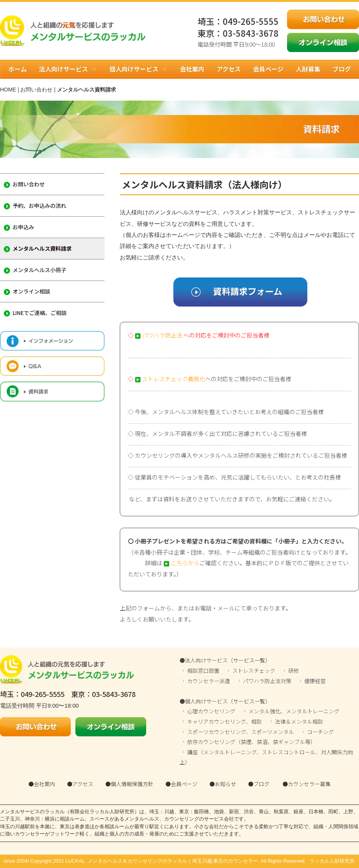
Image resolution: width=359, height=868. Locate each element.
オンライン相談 (27, 291)
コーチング (320, 732)
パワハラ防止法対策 (267, 681)
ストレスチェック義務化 (170, 379)
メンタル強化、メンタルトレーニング (294, 711)
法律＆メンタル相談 (299, 721)
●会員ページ (181, 784)
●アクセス (80, 784)
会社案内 (192, 69)
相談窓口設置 (203, 671)
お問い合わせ (36, 90)
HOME (8, 90)
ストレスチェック (254, 671)
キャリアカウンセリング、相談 (224, 721)
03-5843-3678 (251, 33)
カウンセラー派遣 (209, 681)
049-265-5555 (251, 21)
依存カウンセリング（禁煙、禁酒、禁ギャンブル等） (251, 742)
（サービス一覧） (249, 660)
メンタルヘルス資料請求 (38, 248)
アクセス (229, 69)
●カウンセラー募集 (307, 784)
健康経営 (315, 681)
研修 (294, 671)
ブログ (342, 69)
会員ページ (268, 69)
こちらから (181, 563)
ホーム (18, 69)
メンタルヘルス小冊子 (35, 270)
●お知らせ (223, 784)
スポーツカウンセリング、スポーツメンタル (241, 732)
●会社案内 (42, 784)
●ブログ (259, 784)
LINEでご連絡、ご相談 (35, 313)
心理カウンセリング (211, 711)
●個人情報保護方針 (129, 784)
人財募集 (308, 69)
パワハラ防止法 (158, 335)
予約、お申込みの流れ (35, 206)
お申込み (19, 227)
